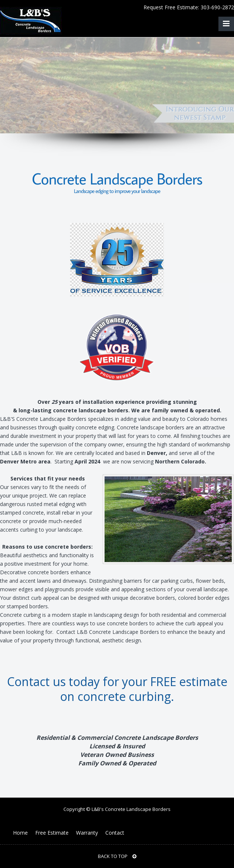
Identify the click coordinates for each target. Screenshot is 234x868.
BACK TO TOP (117, 856)
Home (20, 833)
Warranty (87, 833)
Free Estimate (52, 833)
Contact (115, 833)
